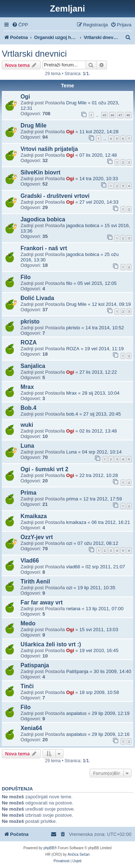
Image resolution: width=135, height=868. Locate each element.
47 (120, 115)
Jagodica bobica (43, 219)
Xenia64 (31, 728)
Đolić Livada (37, 298)
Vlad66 (30, 561)
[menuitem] (20, 25)
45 (104, 115)
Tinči (27, 686)
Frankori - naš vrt (44, 248)
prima (72, 499)
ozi (69, 543)
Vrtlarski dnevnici (34, 54)
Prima (28, 493)
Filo (26, 277)
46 (112, 115)
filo (69, 283)
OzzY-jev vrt (37, 537)
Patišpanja (77, 671)
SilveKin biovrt (40, 172)
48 (128, 115)
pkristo (30, 322)
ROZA (29, 342)
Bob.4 (28, 408)
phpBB (49, 848)
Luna (27, 446)
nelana (73, 609)
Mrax (27, 387)
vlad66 (73, 567)
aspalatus (76, 713)
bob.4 (72, 414)
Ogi (25, 97)
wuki (27, 425)
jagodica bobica (83, 225)
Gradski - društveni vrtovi (55, 196)
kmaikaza (76, 522)
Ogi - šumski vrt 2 (44, 469)
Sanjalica (33, 366)
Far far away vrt (42, 602)
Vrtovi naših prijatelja (49, 149)
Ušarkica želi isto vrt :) (51, 644)
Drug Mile (76, 103)
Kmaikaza (34, 516)
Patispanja (35, 665)
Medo (28, 623)
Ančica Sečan (79, 854)
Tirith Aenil (35, 581)
